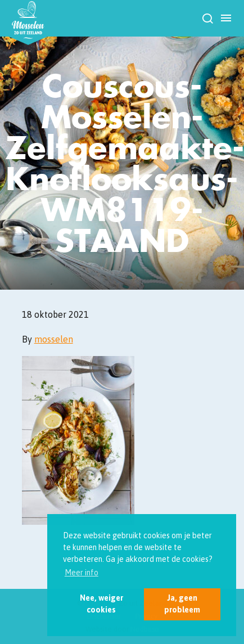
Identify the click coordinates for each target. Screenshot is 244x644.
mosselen (54, 339)
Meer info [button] (82, 573)
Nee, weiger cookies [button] (101, 604)
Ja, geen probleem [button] (182, 604)
